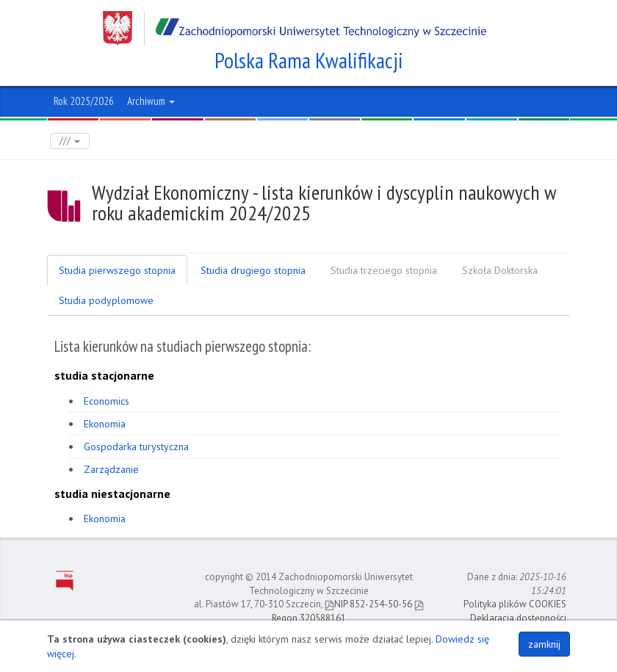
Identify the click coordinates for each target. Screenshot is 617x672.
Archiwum (151, 101)
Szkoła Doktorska (500, 270)
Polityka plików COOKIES (515, 604)
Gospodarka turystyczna (136, 447)
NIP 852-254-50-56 (368, 604)
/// (70, 141)
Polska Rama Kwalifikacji (309, 60)
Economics (107, 401)
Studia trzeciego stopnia (384, 270)
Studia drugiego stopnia (253, 270)
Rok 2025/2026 (84, 101)
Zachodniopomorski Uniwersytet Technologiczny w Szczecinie (295, 28)
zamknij (544, 644)
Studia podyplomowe (106, 300)
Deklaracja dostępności (518, 618)
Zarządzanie (111, 469)
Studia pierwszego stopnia (117, 270)
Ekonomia (105, 424)
